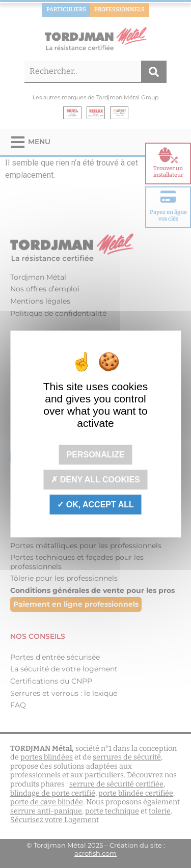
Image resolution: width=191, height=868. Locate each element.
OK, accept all (95, 505)
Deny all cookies (95, 480)
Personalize (96, 454)
